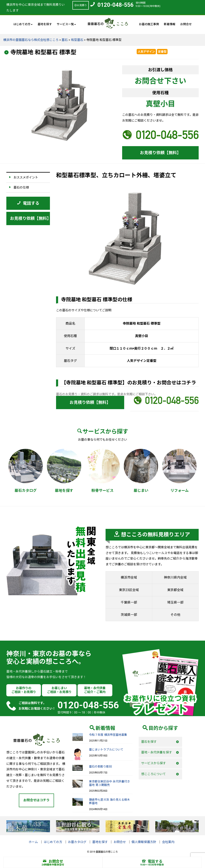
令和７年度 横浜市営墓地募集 (108, 735)
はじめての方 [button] (23, 24)
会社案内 (168, 842)
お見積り (81, 5)
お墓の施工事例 (149, 24)
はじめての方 (53, 842)
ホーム (33, 842)
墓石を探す (149, 742)
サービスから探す (153, 763)
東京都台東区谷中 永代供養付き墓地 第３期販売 (109, 783)
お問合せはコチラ (36, 800)
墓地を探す (45, 24)
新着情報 (170, 24)
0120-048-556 (115, 5)
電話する (152, 861)
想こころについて (153, 774)
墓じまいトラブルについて (106, 749)
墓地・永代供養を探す (157, 752)
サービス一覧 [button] (66, 24)
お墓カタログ (77, 842)
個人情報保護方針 (144, 842)
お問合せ (186, 24)
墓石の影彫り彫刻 (100, 766)
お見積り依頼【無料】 (160, 153)
